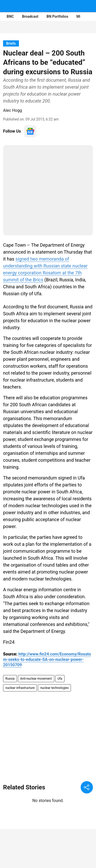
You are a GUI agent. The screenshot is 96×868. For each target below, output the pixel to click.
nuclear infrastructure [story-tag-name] (20, 688)
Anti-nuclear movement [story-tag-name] (36, 679)
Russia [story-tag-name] (10, 679)
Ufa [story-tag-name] (60, 679)
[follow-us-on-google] (30, 131)
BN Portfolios (57, 16)
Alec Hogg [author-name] (13, 110)
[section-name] (11, 43)
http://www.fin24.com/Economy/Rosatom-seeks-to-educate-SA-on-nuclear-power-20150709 (47, 659)
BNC (10, 16)
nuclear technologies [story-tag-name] (54, 688)
